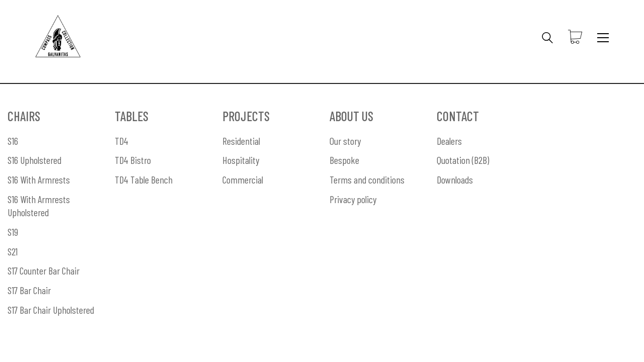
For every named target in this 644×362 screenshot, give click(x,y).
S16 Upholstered (34, 160)
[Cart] (575, 38)
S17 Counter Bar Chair (44, 270)
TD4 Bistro (133, 160)
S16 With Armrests (39, 179)
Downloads (455, 179)
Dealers (449, 141)
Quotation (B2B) (463, 160)
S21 (13, 251)
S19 (13, 232)
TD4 (122, 141)
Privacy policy (353, 199)
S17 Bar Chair (29, 290)
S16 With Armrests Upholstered (39, 206)
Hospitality (241, 160)
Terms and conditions (367, 179)
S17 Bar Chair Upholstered (51, 310)
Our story (345, 141)
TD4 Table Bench (144, 179)
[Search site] (547, 39)
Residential (241, 141)
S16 (13, 141)
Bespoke (344, 160)
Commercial (243, 179)
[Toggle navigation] (603, 38)
